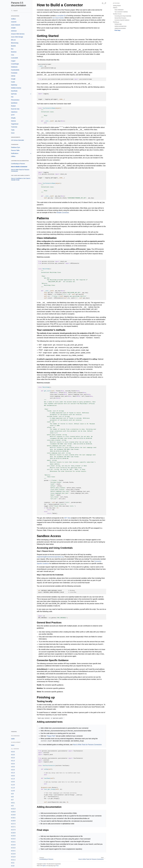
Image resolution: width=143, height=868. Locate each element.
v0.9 (12, 794)
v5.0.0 (13, 764)
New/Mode (14, 91)
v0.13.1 (13, 851)
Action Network (16, 25)
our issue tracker (58, 18)
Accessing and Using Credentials (123, 16)
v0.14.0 (13, 845)
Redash (13, 106)
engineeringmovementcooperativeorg (50, 557)
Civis (13, 55)
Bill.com (13, 40)
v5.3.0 (13, 755)
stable (13, 739)
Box (12, 49)
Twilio (13, 130)
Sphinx (44, 866)
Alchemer (14, 31)
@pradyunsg (52, 866)
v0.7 (12, 800)
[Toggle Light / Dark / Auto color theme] (105, 3)
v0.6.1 (13, 803)
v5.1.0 (13, 761)
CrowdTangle (15, 64)
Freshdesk (14, 73)
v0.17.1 (13, 827)
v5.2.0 (13, 758)
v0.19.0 (13, 815)
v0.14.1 (13, 842)
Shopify (13, 118)
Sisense (13, 121)
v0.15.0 (13, 836)
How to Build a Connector (19, 167)
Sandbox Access (117, 14)
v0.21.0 (13, 809)
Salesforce (14, 112)
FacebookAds (15, 70)
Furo (57, 866)
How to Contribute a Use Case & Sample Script (21, 179)
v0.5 (12, 806)
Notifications (15, 153)
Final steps (118, 30)
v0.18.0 (13, 821)
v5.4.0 (13, 752)
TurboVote (14, 127)
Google (13, 79)
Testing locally (118, 24)
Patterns (115, 8)
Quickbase (14, 103)
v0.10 (13, 866)
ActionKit (14, 22)
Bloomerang (15, 43)
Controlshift (14, 58)
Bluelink (13, 46)
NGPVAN (14, 94)
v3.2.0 (13, 770)
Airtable (13, 28)
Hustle (13, 82)
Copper (13, 61)
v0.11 (13, 863)
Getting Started (117, 6)
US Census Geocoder (18, 140)
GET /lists (67, 518)
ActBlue (13, 19)
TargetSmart (15, 124)
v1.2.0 (13, 785)
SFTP (13, 115)
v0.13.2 (13, 848)
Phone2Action (15, 100)
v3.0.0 (13, 776)
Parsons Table (15, 150)
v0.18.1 (13, 818)
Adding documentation (120, 28)
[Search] (21, 11)
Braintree (14, 52)
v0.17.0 (13, 830)
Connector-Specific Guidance (122, 20)
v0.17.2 (13, 824)
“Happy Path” (51, 736)
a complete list (61, 16)
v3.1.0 (13, 773)
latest (13, 745)
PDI (12, 97)
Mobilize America (16, 88)
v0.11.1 (13, 860)
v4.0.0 (13, 767)
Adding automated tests (120, 26)
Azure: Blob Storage (17, 37)
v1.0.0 (13, 791)
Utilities (13, 156)
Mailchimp (14, 85)
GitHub (13, 76)
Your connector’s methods (121, 12)
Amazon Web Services (18, 34)
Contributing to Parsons (18, 164)
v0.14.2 (13, 839)
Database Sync (16, 147)
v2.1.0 (13, 779)
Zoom (13, 133)
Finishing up (116, 22)
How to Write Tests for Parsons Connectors (20, 170)
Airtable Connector (63, 213)
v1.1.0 (13, 788)
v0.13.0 (13, 854)
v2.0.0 (13, 782)
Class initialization (119, 10)
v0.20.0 (13, 812)
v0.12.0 (13, 857)
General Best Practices (120, 18)
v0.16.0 (13, 833)
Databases (14, 67)
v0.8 (12, 797)
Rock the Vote (15, 109)
